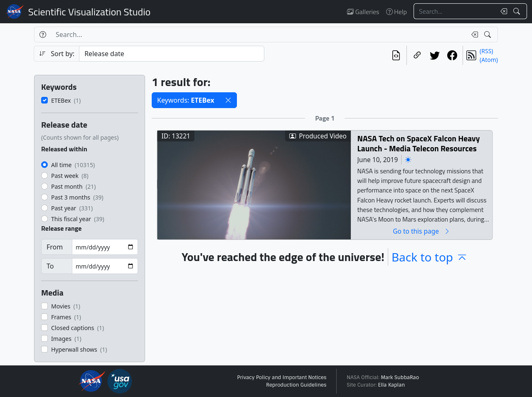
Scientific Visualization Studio (89, 12)
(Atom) (489, 60)
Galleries (363, 12)
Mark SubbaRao (400, 377)
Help (397, 12)
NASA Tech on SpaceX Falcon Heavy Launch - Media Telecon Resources (419, 143)
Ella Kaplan (392, 385)
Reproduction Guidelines (296, 385)
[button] (228, 100)
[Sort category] (172, 54)
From (55, 247)
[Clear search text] (502, 11)
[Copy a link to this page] (417, 55)
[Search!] (518, 11)
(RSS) (486, 51)
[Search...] (455, 11)
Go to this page (421, 231)
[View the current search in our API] (396, 55)
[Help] (43, 35)
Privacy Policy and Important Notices (282, 377)
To (50, 266)
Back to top (430, 257)
